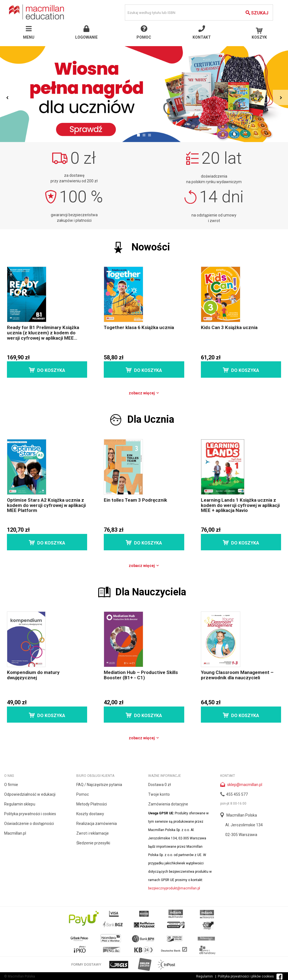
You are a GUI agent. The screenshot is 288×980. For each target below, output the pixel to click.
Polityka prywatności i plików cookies (246, 976)
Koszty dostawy (90, 814)
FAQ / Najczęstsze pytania (99, 785)
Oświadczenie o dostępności (29, 824)
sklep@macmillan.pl (245, 785)
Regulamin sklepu (20, 804)
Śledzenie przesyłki (93, 843)
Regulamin (204, 976)
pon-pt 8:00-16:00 (233, 804)
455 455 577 (237, 794)
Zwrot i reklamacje (93, 833)
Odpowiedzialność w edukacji (30, 794)
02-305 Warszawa (241, 835)
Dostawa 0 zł (160, 785)
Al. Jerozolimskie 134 (244, 825)
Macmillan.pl (15, 833)
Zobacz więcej (144, 393)
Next (280, 97)
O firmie (11, 785)
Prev (8, 97)
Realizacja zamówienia (97, 824)
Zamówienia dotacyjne (168, 804)
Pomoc (83, 794)
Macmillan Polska (242, 815)
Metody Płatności (92, 804)
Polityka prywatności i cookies (30, 814)
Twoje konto (159, 794)
